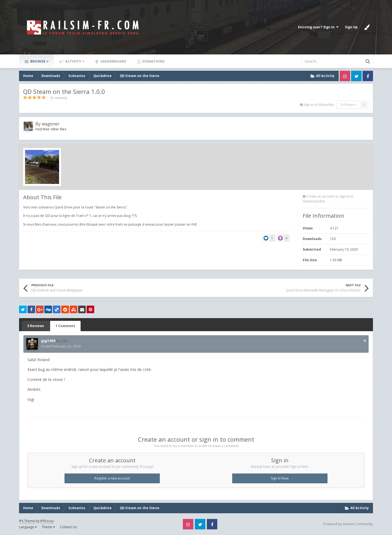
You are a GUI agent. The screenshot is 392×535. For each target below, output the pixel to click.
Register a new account (112, 478)
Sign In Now (280, 478)
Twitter (356, 76)
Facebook (368, 76)
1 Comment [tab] (65, 326)
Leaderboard (113, 61)
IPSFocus (47, 521)
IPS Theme (27, 521)
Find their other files (51, 129)
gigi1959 (48, 341)
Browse (39, 61)
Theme (48, 527)
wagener (51, 124)
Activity (74, 61)
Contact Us (68, 527)
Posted (61, 346)
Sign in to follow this (319, 105)
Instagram (345, 76)
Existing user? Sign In (318, 27)
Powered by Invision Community (348, 524)
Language (28, 527)
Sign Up (351, 27)
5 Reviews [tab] (36, 326)
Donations (153, 61)
